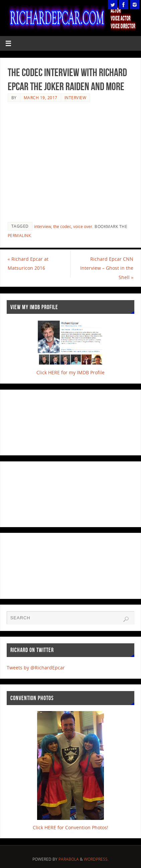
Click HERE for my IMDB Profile (70, 372)
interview (43, 227)
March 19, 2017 (41, 98)
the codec (62, 227)
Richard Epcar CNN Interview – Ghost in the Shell (107, 268)
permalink (19, 236)
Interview (76, 98)
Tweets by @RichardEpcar (36, 668)
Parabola (69, 859)
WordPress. (96, 859)
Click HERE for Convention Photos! (70, 827)
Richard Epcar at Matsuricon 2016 (28, 263)
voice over (83, 227)
